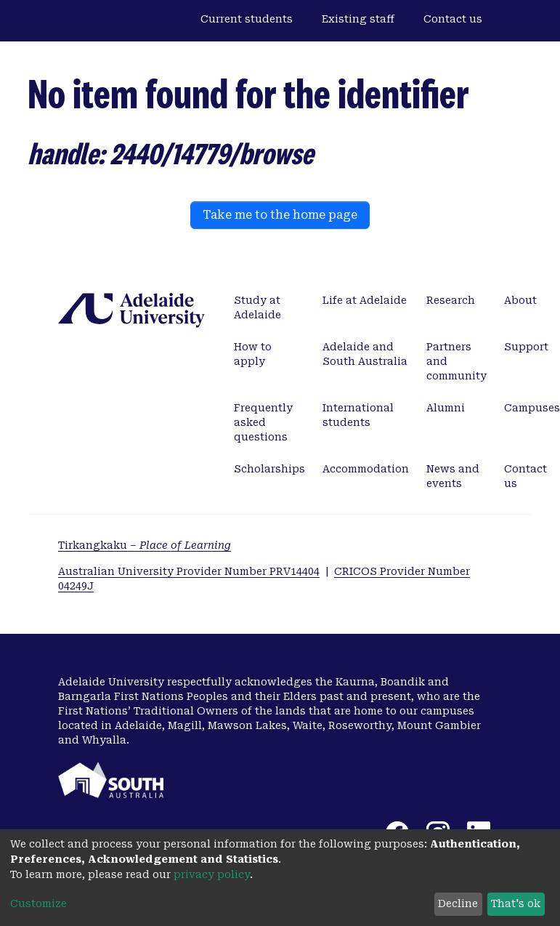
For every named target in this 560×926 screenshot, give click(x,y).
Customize (38, 903)
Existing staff (358, 19)
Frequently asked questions (263, 422)
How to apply (253, 354)
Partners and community (456, 361)
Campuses (532, 408)
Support (526, 347)
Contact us (453, 19)
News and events (453, 476)
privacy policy (212, 874)
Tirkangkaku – (145, 545)
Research (451, 300)
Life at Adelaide (365, 300)
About (520, 300)
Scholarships (269, 469)
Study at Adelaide (257, 307)
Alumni (446, 408)
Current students (247, 19)
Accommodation (366, 469)
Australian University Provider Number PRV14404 (189, 571)
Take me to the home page (280, 215)
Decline (458, 903)
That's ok (516, 903)
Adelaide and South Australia (365, 354)
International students (358, 415)
